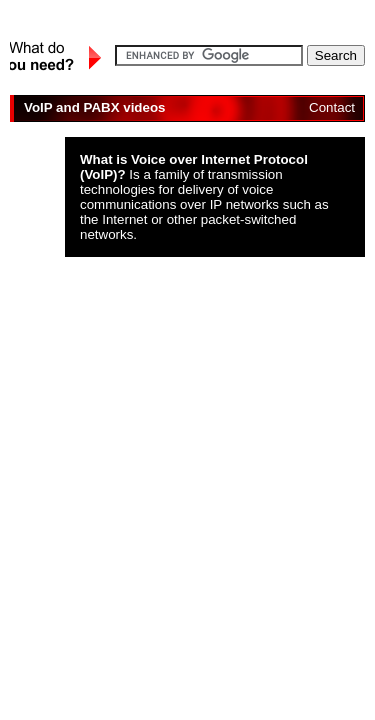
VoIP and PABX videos (94, 107)
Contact (332, 107)
